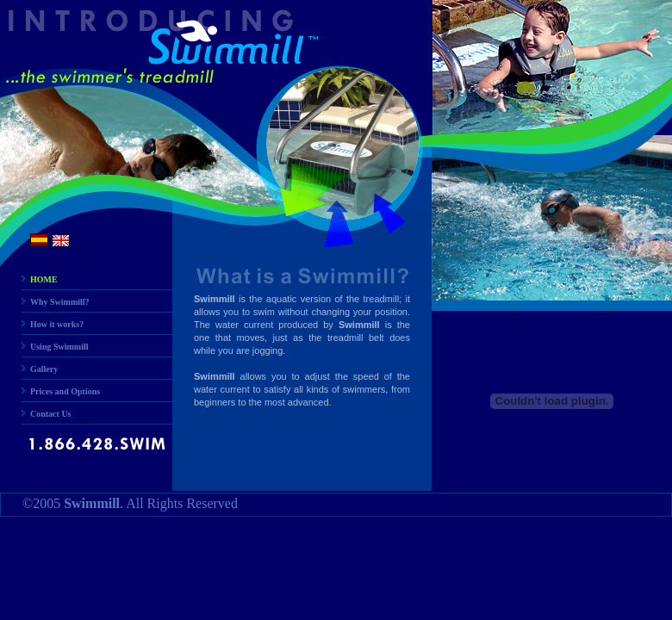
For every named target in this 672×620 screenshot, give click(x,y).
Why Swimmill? (60, 302)
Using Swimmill (59, 347)
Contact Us (51, 414)
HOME (44, 279)
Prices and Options (65, 391)
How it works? (57, 324)
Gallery (44, 369)
